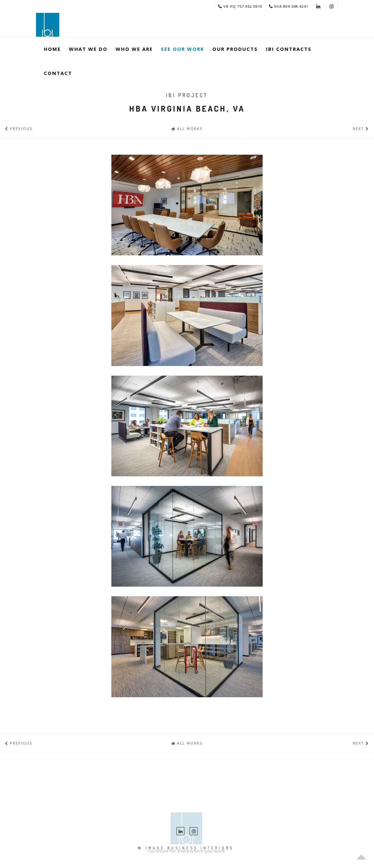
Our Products (235, 49)
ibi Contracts (289, 49)
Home (52, 49)
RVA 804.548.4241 (289, 6)
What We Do (88, 49)
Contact (58, 73)
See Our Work (183, 49)
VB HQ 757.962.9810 (240, 6)
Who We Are (134, 49)
